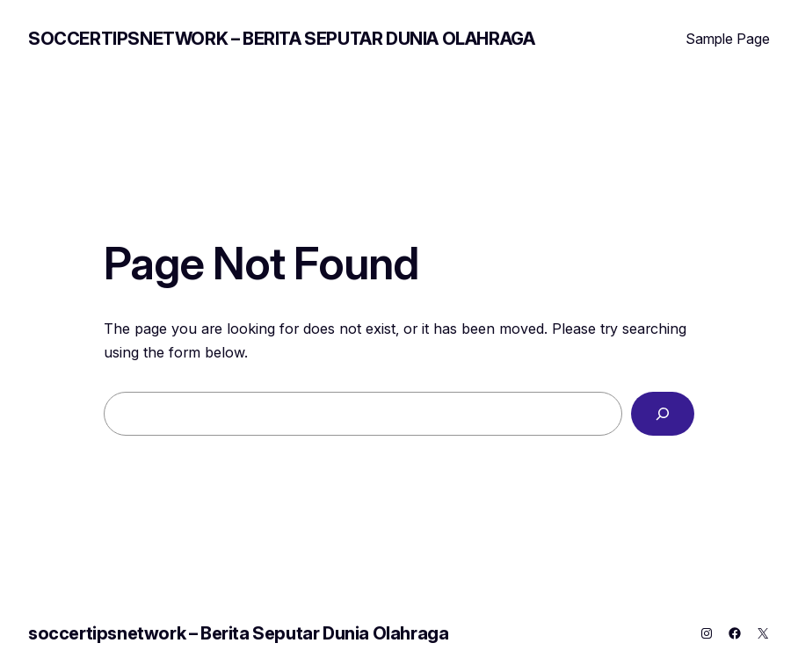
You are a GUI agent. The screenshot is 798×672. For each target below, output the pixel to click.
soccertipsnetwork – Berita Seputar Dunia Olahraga (281, 39)
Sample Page (728, 39)
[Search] (663, 414)
